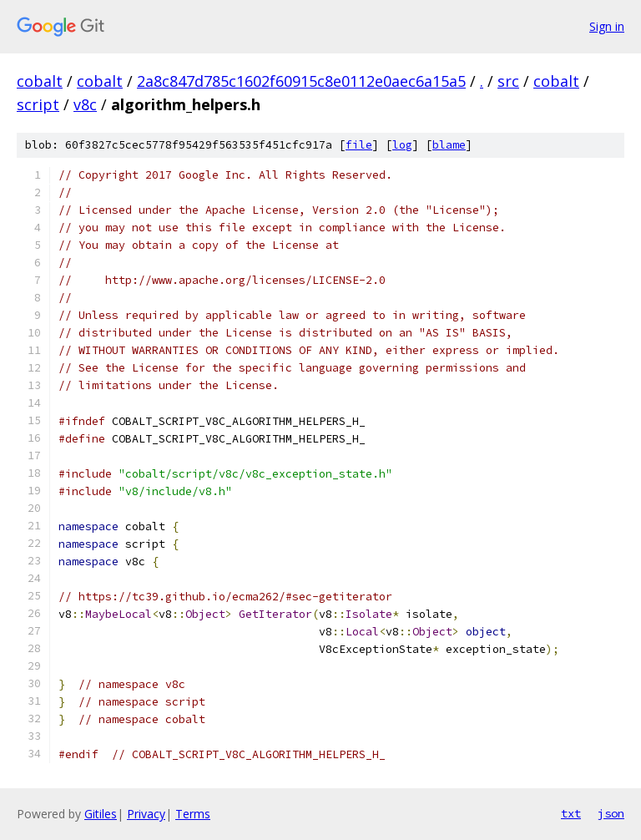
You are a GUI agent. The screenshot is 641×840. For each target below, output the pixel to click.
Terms (193, 814)
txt (571, 813)
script (38, 104)
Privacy (146, 814)
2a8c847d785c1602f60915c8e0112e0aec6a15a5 (301, 81)
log (402, 145)
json (611, 813)
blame (449, 145)
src (508, 81)
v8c (85, 104)
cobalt (40, 81)
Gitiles (101, 814)
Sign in (607, 26)
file (359, 145)
